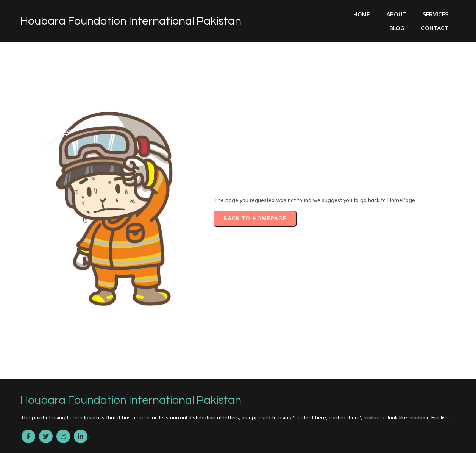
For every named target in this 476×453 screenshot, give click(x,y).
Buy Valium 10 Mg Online (131, 387)
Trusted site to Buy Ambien (246, 415)
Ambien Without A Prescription (372, 401)
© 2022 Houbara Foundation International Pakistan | (93, 372)
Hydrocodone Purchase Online (344, 422)
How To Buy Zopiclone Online (379, 428)
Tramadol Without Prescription (318, 387)
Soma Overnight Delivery (168, 422)
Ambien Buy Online (253, 428)
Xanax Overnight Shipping (397, 442)
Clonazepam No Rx (26, 422)
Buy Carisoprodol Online (156, 401)
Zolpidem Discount (125, 442)
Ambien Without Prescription (85, 394)
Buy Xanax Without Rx (120, 436)
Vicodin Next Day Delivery (248, 436)
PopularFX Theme (190, 372)
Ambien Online (220, 401)
